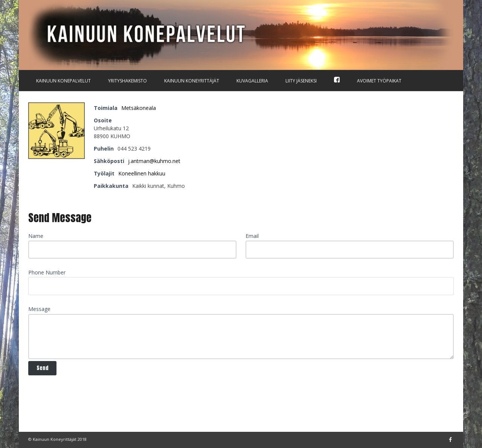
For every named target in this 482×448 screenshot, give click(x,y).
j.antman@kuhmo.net (154, 161)
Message (39, 309)
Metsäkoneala (139, 108)
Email (252, 236)
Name (36, 236)
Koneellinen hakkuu (142, 173)
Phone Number (47, 272)
